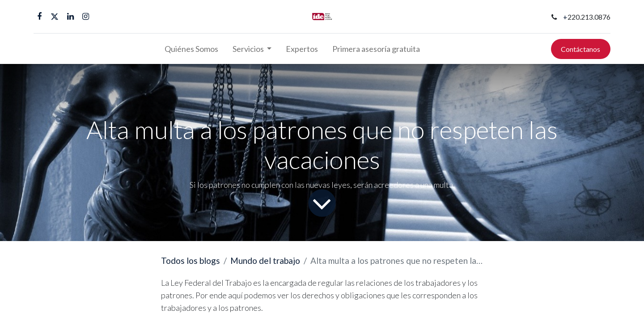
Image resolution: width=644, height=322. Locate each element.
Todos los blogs (191, 261)
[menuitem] (191, 49)
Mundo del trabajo (265, 261)
